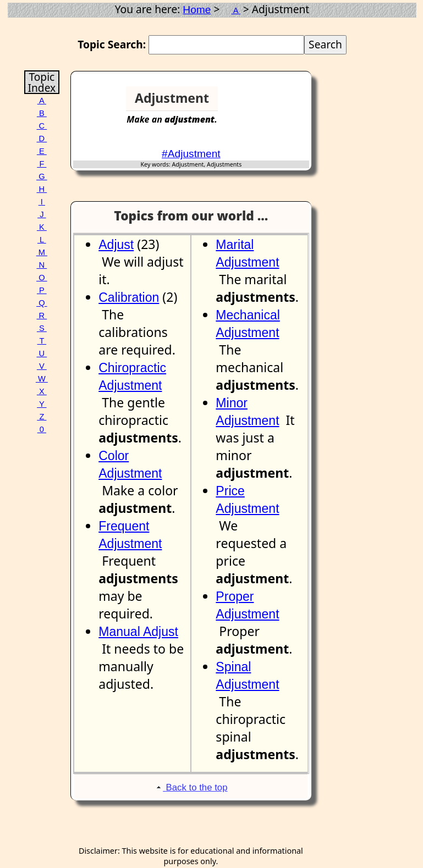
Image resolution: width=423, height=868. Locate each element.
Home (197, 10)
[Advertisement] (269, 103)
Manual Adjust (138, 632)
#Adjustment (191, 154)
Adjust (116, 245)
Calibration (129, 297)
